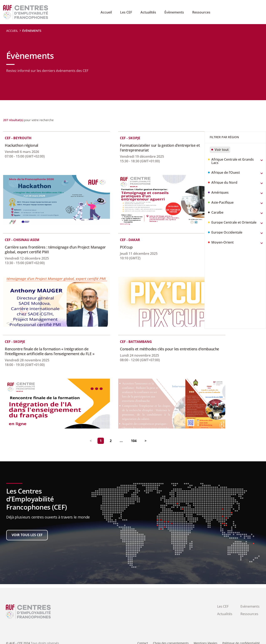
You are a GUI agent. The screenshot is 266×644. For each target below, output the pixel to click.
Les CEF (223, 606)
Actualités (225, 614)
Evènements (250, 606)
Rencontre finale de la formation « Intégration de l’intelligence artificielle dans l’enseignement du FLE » (48, 354)
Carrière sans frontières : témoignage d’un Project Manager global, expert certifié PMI (47, 250)
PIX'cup (110, 247)
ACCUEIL (12, 31)
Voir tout (220, 150)
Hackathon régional (22, 145)
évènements (32, 31)
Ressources (249, 614)
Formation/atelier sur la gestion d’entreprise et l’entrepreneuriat (144, 148)
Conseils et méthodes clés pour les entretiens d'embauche (143, 351)
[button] (235, 161)
